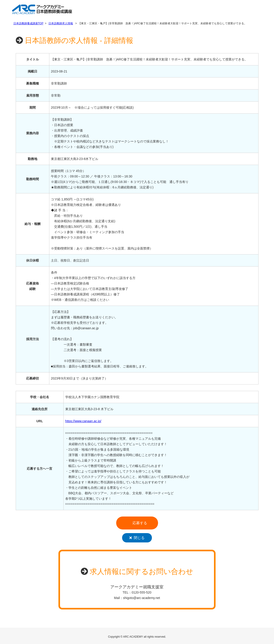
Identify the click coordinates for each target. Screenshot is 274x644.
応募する (140, 523)
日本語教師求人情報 (61, 23)
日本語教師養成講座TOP (28, 23)
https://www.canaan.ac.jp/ (83, 421)
